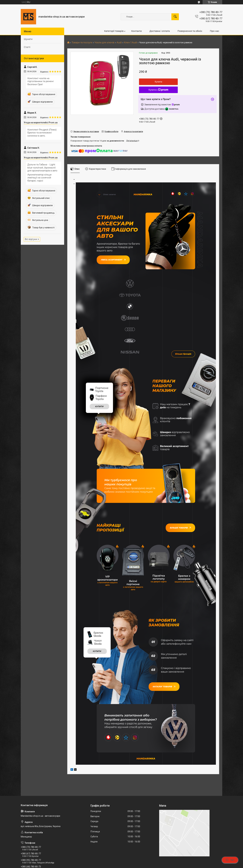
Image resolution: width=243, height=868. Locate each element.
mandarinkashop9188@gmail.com (39, 818)
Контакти (137, 31)
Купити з (158, 90)
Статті (27, 47)
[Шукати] (175, 17)
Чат (230, 860)
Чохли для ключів (104, 43)
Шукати (28, 39)
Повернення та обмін (190, 31)
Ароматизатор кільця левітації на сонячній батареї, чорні (39, 178)
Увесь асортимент (113, 259)
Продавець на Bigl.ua (122, 862)
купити (99, 345)
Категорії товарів (114, 31)
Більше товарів (180, 466)
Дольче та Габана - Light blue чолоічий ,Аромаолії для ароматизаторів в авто (42, 168)
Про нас (214, 31)
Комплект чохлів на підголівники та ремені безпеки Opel (41, 81)
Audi (119, 43)
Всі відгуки (31, 239)
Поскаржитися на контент (127, 865)
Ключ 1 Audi (130, 43)
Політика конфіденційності (151, 865)
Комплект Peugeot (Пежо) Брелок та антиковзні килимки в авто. (42, 133)
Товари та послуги (82, 43)
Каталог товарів (164, 625)
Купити (158, 82)
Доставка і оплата (160, 31)
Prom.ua (136, 859)
